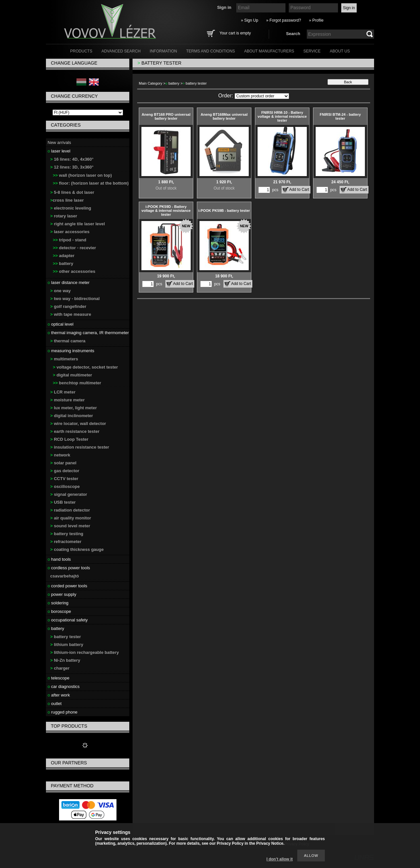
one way (61, 291)
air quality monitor (71, 518)
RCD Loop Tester (69, 439)
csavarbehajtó (64, 576)
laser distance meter (69, 283)
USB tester (63, 502)
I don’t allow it (280, 859)
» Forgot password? (283, 20)
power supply (62, 594)
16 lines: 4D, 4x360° (72, 159)
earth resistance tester (75, 431)
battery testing (67, 534)
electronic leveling (71, 208)
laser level (59, 151)
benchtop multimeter (77, 383)
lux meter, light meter (73, 408)
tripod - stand (70, 240)
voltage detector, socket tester (85, 367)
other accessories (74, 271)
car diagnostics (64, 686)
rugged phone (63, 712)
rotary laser (64, 216)
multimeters (64, 359)
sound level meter (70, 526)
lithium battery (67, 645)
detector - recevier (74, 248)
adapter (64, 256)
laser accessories (70, 232)
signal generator (69, 494)
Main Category (151, 83)
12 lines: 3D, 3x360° (72, 167)
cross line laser (67, 200)
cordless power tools (69, 568)
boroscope (59, 611)
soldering (58, 603)
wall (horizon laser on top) (82, 175)
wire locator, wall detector (78, 424)
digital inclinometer (72, 416)
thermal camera (68, 341)
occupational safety (68, 620)
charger (60, 668)
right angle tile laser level (78, 224)
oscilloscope (65, 486)
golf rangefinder (68, 306)
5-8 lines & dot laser (72, 192)
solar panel (63, 463)
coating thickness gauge (77, 549)
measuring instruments (71, 351)
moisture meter (67, 400)
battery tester (66, 637)
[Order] (262, 96)
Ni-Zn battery (65, 660)
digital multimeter (73, 375)
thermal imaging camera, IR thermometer (88, 333)
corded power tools (67, 586)
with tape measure (71, 314)
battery (63, 263)
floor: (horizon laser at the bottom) (91, 183)
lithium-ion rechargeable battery (84, 652)
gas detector (65, 471)
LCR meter (63, 392)
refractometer (66, 542)
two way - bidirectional (75, 299)
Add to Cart (299, 190)
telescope (59, 678)
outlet (55, 704)
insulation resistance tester (80, 447)
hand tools (59, 559)
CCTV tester (64, 479)
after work (59, 695)
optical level (61, 324)
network (60, 455)
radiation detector (70, 510)
